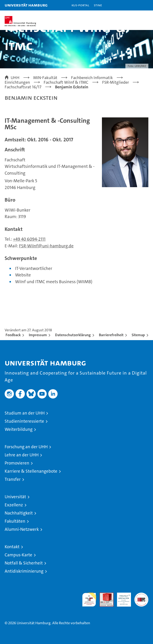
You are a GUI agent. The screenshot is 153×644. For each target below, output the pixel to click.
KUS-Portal (80, 5)
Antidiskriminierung (24, 571)
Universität (15, 497)
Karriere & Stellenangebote (31, 471)
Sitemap (138, 335)
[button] (135, 5)
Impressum (38, 335)
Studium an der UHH (25, 413)
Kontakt (12, 547)
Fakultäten (15, 521)
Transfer (13, 479)
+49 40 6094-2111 (29, 239)
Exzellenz (14, 505)
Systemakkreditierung (141, 595)
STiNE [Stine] (98, 5)
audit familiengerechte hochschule (89, 600)
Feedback (13, 335)
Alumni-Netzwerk (22, 529)
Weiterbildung (19, 429)
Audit (104, 595)
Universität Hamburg (26, 5)
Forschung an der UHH (26, 447)
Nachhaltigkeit (19, 513)
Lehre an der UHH (22, 455)
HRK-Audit (121, 598)
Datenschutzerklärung (73, 335)
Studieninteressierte (24, 421)
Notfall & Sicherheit (24, 563)
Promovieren (17, 463)
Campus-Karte (18, 555)
